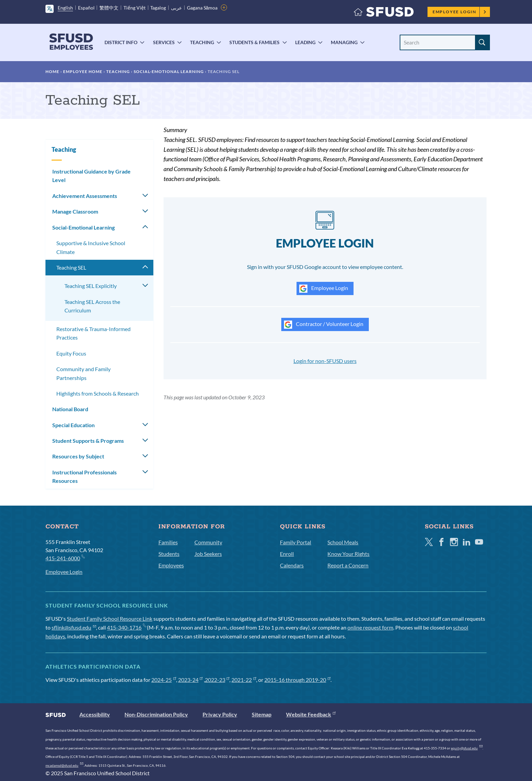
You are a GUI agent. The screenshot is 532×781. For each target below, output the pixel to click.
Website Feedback (311, 714)
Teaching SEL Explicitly (91, 286)
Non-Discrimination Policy (156, 714)
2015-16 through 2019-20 (297, 680)
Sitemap (262, 714)
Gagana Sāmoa (202, 8)
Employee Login (460, 12)
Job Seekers (208, 554)
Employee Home (83, 71)
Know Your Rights (348, 554)
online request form (370, 627)
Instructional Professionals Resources (84, 477)
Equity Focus (71, 353)
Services (164, 42)
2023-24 (191, 680)
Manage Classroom (75, 211)
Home (52, 71)
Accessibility (95, 714)
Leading (305, 42)
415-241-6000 (65, 558)
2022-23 (217, 680)
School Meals (343, 542)
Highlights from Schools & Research (98, 393)
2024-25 (164, 680)
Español (86, 8)
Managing (344, 42)
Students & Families (254, 42)
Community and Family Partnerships (83, 373)
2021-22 (244, 680)
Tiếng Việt (135, 8)
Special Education (73, 425)
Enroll (287, 554)
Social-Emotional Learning (169, 71)
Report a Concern (348, 565)
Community (208, 542)
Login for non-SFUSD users (325, 361)
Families (168, 542)
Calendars (292, 565)
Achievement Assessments (85, 196)
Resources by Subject (78, 456)
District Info (121, 42)
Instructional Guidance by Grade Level (91, 176)
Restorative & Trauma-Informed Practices (93, 333)
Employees (171, 565)
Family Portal (296, 542)
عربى (176, 8)
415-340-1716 (126, 627)
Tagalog (158, 8)
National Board (70, 409)
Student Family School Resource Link (110, 619)
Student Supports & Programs (88, 441)
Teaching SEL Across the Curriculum (92, 306)
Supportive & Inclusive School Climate (91, 247)
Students (169, 554)
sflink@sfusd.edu (74, 627)
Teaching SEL (71, 267)
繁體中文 (109, 8)
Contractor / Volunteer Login (324, 325)
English (65, 8)
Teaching (202, 42)
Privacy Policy (220, 714)
